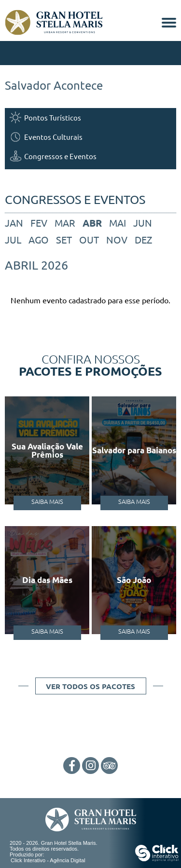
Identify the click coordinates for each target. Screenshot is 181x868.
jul (13, 239)
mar (65, 223)
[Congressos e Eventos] (90, 156)
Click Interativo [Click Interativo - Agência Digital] (48, 860)
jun (143, 223)
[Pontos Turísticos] (90, 117)
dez (143, 239)
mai (118, 223)
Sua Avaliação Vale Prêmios (47, 450)
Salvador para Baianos (134, 450)
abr (92, 223)
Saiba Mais (47, 501)
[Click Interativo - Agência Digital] (157, 859)
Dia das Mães (47, 580)
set (64, 239)
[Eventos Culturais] (90, 137)
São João (134, 580)
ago (39, 239)
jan (14, 223)
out (89, 239)
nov (117, 239)
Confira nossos (90, 364)
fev (39, 223)
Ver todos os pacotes (90, 686)
